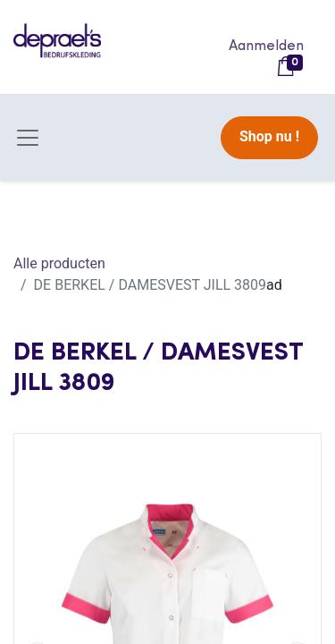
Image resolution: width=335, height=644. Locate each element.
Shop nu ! (269, 136)
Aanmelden (266, 47)
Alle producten (59, 263)
